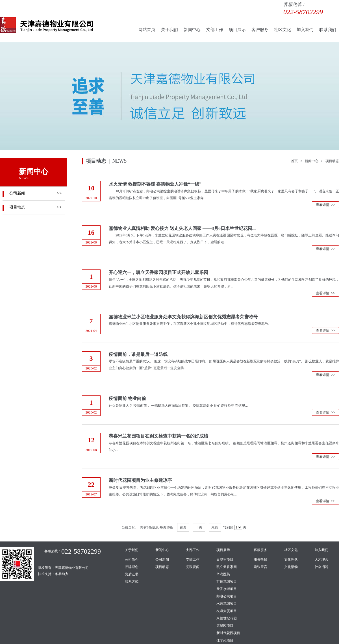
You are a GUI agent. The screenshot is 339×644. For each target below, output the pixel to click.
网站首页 (147, 30)
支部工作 (215, 30)
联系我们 (328, 30)
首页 (183, 527)
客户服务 (260, 30)
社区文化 (282, 30)
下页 (199, 527)
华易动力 (62, 574)
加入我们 (305, 30)
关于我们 (169, 30)
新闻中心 (192, 30)
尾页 (215, 527)
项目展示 (237, 30)
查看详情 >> (325, 205)
